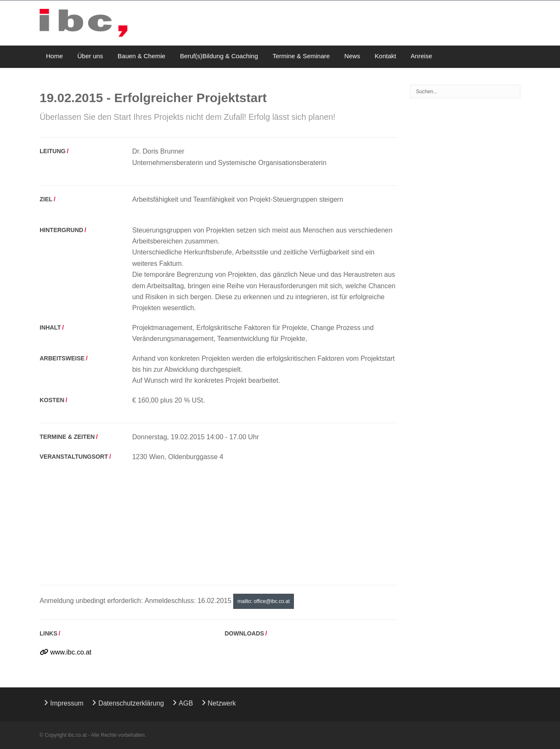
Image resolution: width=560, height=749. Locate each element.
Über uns (90, 56)
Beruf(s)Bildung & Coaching (219, 56)
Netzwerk (222, 703)
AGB (186, 703)
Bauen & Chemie (141, 56)
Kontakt (386, 56)
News (353, 56)
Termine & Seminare (301, 56)
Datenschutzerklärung (131, 703)
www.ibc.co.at (71, 652)
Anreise (421, 56)
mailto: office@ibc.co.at (264, 601)
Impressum (67, 703)
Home (54, 56)
